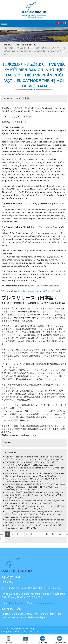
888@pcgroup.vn (10, 280)
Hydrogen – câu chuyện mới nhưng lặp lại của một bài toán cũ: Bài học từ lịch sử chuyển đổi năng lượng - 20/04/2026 (35, 475)
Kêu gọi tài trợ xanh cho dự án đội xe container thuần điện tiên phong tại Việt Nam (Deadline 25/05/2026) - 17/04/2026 (35, 521)
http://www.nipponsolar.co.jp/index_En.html (39, 291)
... (41, 534)
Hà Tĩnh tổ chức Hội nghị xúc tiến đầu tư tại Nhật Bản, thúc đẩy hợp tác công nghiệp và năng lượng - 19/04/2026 (35, 502)
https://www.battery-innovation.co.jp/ (41, 286)
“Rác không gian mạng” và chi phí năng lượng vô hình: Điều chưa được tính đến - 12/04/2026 (34, 527)
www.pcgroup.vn (46, 603)
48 (47, 534)
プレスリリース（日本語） (18, 98)
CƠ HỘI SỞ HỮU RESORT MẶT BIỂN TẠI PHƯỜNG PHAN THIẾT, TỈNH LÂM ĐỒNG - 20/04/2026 (32, 480)
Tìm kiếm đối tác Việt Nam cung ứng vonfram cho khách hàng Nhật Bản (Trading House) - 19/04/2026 (35, 507)
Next (60, 534)
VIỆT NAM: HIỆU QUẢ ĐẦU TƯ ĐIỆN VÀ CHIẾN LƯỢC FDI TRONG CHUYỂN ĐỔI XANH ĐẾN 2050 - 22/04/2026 (32, 464)
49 (53, 534)
